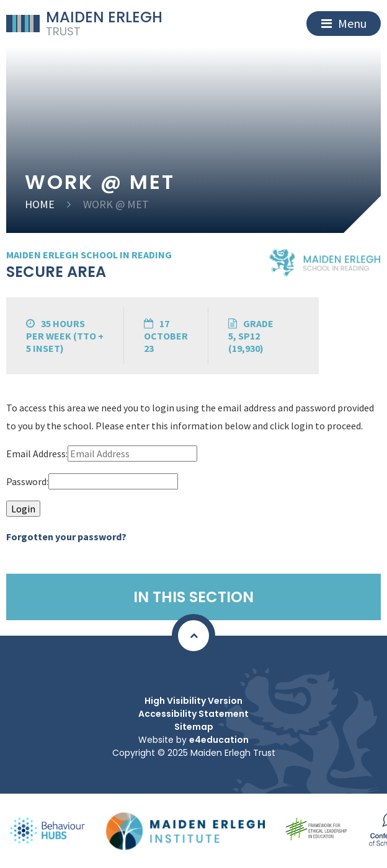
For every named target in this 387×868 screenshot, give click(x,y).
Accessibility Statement (193, 714)
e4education (219, 740)
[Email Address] (132, 454)
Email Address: (37, 454)
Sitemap (194, 727)
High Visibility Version (193, 701)
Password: (27, 481)
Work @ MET (116, 204)
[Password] (113, 481)
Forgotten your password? (66, 537)
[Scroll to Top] (193, 636)
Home (40, 204)
